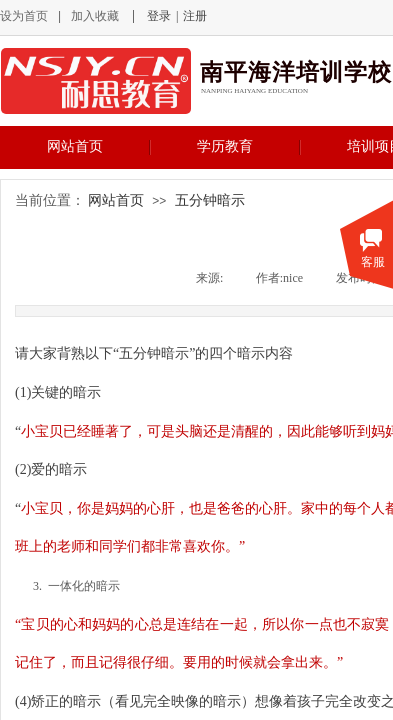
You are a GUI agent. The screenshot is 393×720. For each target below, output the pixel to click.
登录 (159, 16)
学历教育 (225, 146)
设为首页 (24, 16)
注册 (195, 16)
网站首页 (75, 146)
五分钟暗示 (210, 200)
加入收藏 (95, 16)
